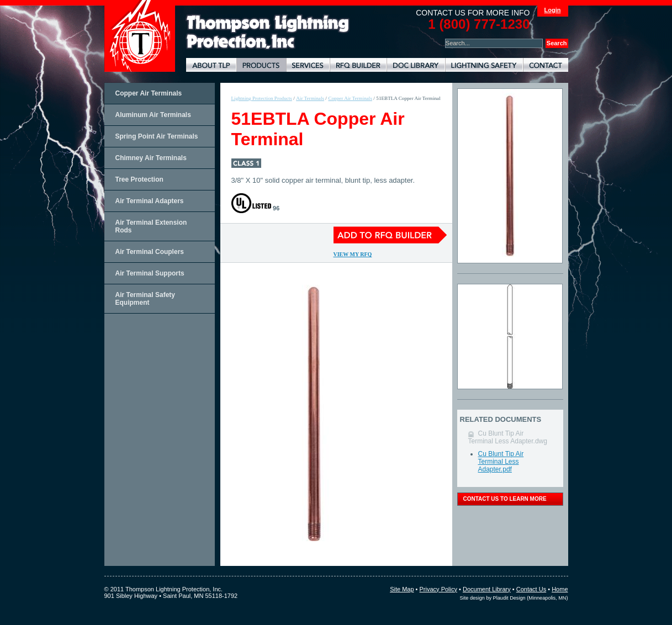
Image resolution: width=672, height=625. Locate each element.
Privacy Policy (438, 589)
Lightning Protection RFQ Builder (358, 65)
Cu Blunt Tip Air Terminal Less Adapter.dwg (508, 437)
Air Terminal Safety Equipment (145, 299)
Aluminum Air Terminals (153, 115)
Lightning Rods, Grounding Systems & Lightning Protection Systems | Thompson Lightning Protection (268, 32)
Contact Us (531, 589)
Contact (546, 65)
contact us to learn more (505, 499)
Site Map (402, 589)
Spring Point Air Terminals (157, 136)
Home (560, 589)
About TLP (211, 65)
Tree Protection (139, 179)
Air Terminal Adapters (150, 201)
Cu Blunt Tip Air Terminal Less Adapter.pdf (501, 462)
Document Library (416, 65)
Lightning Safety (484, 65)
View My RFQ (353, 254)
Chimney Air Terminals (151, 158)
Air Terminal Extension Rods (151, 226)
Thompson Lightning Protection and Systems (140, 36)
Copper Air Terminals (149, 93)
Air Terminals (310, 98)
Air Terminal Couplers (150, 252)
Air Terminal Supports (150, 273)
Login (553, 10)
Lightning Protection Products (261, 65)
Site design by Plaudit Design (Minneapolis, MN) (514, 598)
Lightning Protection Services (308, 65)
